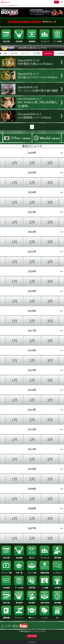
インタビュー (58, 572)
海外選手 (32, 602)
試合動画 (6, 587)
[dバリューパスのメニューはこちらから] (61, 2)
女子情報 (37, 53)
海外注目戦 (45, 602)
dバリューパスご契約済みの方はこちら (10, 6)
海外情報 (58, 602)
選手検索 (58, 557)
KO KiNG (14, 53)
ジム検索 (45, 587)
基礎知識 (6, 617)
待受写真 (32, 587)
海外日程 (6, 602)
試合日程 (6, 41)
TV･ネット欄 (6, 572)
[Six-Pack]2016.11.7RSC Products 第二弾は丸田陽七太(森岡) (37, 102)
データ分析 (58, 41)
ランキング (45, 41)
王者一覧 (19, 572)
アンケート (19, 617)
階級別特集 (45, 572)
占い (58, 617)
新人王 (32, 557)
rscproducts (48, 53)
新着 (5, 53)
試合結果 (19, 41)
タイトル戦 (32, 572)
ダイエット (26, 53)
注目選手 (58, 587)
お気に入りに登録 (32, 636)
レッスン (45, 617)
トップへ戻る (14, 626)
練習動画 (32, 41)
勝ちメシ (32, 617)
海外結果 (19, 602)
